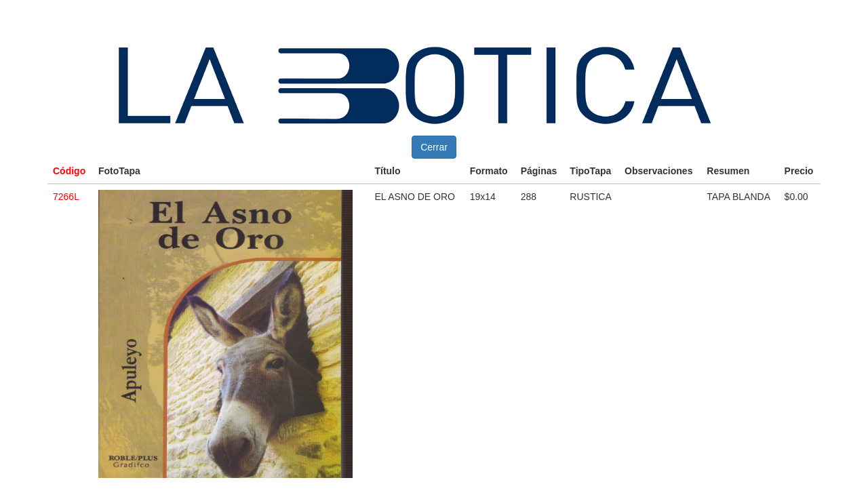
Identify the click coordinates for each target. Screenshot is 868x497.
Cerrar (434, 147)
